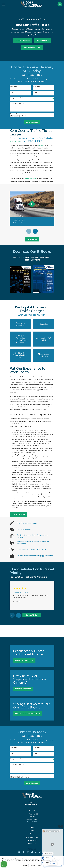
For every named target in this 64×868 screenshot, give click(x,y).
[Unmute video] (53, 844)
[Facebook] (24, 853)
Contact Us (32, 844)
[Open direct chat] (59, 826)
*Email (35, 92)
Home (32, 831)
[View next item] (35, 231)
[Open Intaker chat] (45, 867)
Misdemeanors (43, 40)
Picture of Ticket (15, 114)
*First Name (14, 87)
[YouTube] (40, 853)
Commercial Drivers (32, 838)
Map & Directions (32, 822)
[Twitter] (28, 853)
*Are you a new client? (17, 98)
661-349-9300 (32, 805)
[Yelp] (36, 853)
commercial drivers (32, 47)
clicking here (15, 141)
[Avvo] (32, 853)
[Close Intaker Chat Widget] (62, 826)
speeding (42, 145)
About (32, 834)
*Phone (12, 92)
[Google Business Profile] (19, 853)
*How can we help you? (17, 103)
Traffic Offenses (23, 40)
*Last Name (37, 87)
